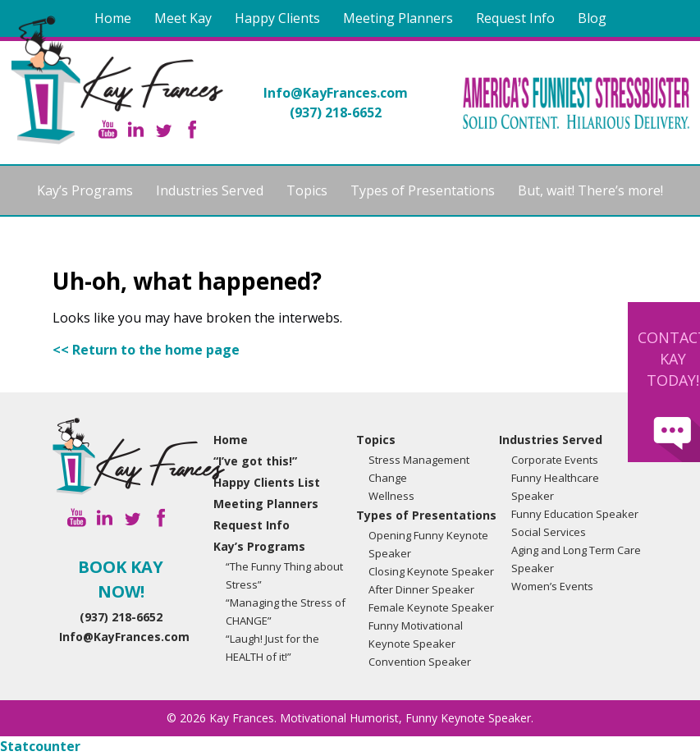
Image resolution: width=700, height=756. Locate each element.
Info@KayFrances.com (336, 93)
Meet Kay (183, 18)
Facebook (192, 129)
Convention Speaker (420, 662)
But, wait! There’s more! (590, 190)
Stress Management (419, 460)
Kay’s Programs (85, 190)
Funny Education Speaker (575, 514)
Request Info (515, 18)
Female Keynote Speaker (431, 607)
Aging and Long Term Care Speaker (576, 559)
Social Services (549, 532)
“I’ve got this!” (255, 461)
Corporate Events (555, 460)
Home (113, 18)
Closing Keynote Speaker (431, 571)
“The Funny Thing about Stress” (284, 575)
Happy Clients (277, 18)
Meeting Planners (398, 18)
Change (388, 478)
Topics (307, 190)
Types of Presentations (423, 190)
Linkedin (136, 129)
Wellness (391, 496)
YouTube (108, 129)
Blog (592, 18)
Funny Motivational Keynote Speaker (416, 635)
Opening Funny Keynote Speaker (428, 544)
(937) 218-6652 (336, 112)
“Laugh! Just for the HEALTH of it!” (272, 648)
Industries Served (210, 190)
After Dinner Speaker (421, 589)
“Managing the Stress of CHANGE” (286, 612)
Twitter (164, 129)
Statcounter (40, 746)
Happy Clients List (267, 482)
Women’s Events (552, 586)
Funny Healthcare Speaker (555, 487)
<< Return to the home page (146, 350)
